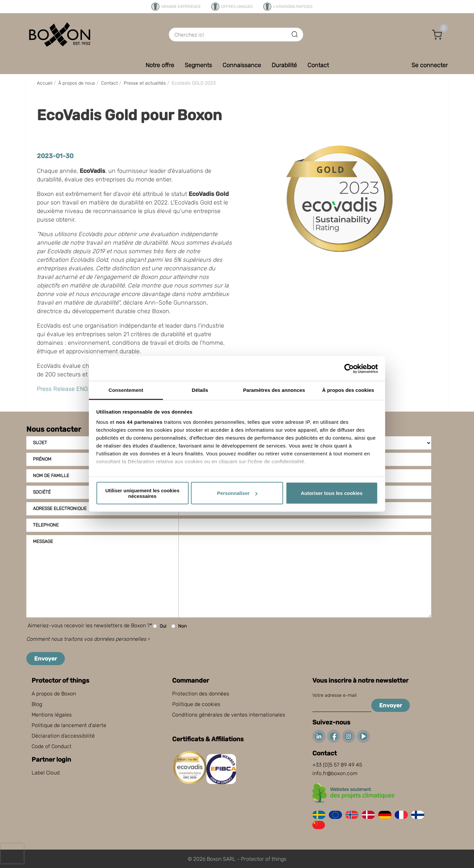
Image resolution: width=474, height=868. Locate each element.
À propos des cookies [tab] (348, 390)
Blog (37, 704)
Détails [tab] (200, 390)
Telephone (46, 525)
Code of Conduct (52, 746)
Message (43, 542)
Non (179, 626)
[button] (437, 35)
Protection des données (201, 694)
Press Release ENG (62, 389)
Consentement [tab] (126, 390)
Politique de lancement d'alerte (69, 725)
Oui (159, 626)
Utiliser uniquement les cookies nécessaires (142, 493)
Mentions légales (52, 715)
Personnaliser (237, 493)
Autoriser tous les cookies (332, 493)
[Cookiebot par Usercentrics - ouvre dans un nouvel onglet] (349, 368)
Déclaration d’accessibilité (63, 736)
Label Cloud (46, 773)
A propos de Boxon (54, 694)
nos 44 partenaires (139, 422)
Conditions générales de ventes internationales (229, 715)
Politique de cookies (196, 704)
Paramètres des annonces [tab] (274, 390)
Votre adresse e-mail (334, 695)
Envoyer (46, 659)
